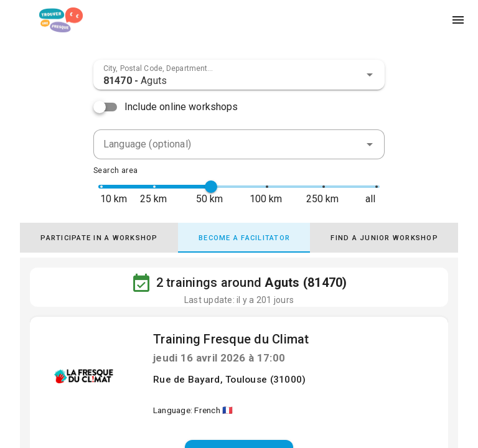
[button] (370, 75)
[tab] (99, 238)
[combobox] (239, 75)
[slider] (211, 187)
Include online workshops (181, 107)
